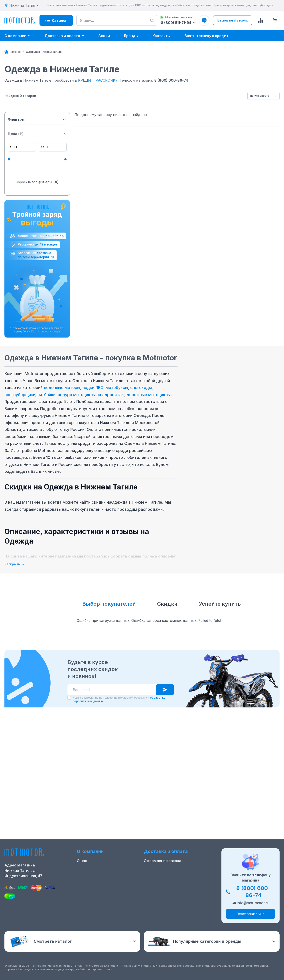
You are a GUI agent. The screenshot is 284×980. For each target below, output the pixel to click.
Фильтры (37, 119)
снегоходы (141, 388)
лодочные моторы (62, 388)
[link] (44, 52)
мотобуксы (117, 388)
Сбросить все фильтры (37, 182)
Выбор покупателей (109, 604)
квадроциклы (111, 395)
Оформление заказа (163, 866)
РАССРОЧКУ (107, 80)
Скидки (167, 604)
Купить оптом (157, 887)
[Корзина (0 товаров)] (275, 20)
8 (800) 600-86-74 (171, 80)
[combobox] (263, 96)
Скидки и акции (91, 873)
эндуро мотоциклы (77, 395)
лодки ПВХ (93, 388)
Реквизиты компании (96, 901)
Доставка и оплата (162, 873)
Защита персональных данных (172, 894)
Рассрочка (154, 880)
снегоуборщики (20, 395)
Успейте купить (220, 604)
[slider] (9, 159)
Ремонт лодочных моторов (102, 887)
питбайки (46, 395)
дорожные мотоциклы (149, 395)
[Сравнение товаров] (260, 20)
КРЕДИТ (86, 80)
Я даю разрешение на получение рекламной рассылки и (119, 819)
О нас (82, 866)
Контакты (86, 880)
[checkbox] (69, 817)
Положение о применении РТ (104, 894)
